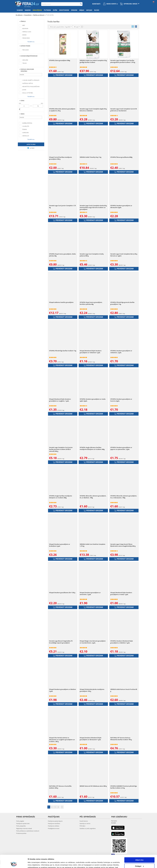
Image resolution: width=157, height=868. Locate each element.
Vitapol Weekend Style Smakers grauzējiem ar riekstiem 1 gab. (91, 352)
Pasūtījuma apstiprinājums (55, 821)
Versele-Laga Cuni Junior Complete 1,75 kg (62, 206)
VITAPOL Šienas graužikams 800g (121, 157)
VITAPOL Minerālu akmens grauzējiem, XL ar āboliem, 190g (93, 497)
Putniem (47, 10)
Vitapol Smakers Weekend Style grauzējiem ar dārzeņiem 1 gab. (91, 739)
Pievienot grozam (63, 75)
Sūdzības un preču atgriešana (88, 828)
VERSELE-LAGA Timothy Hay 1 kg (90, 157)
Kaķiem (28, 10)
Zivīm (55, 10)
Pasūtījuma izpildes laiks (23, 823)
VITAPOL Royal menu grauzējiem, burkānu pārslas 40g (91, 303)
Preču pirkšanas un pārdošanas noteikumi (28, 831)
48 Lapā (77, 27)
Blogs (97, 10)
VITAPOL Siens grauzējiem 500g (60, 60)
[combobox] (62, 4)
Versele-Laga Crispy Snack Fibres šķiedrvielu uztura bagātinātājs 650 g (123, 545)
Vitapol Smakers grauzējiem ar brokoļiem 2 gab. (60, 545)
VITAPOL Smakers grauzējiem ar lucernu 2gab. (121, 400)
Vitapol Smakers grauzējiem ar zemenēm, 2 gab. (90, 593)
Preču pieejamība (21, 826)
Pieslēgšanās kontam (54, 828)
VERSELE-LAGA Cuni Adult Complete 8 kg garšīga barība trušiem (93, 61)
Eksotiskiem (64, 10)
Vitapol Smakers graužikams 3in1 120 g (62, 593)
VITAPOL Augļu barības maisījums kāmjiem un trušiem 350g (60, 497)
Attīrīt (31, 148)
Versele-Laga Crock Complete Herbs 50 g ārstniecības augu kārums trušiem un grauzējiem (93, 207)
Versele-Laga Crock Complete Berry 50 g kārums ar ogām (124, 255)
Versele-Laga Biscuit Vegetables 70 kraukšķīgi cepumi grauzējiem (61, 642)
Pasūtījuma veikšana (54, 826)
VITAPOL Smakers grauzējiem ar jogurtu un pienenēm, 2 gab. (121, 448)
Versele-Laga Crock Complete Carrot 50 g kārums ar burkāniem (124, 110)
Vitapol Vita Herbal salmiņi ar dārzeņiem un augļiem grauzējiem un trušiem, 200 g (62, 740)
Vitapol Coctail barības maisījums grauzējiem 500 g (60, 158)
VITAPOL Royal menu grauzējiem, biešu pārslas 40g (62, 255)
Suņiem (20, 10)
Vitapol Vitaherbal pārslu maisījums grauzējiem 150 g (92, 690)
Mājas (82, 10)
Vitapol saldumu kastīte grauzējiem (61, 302)
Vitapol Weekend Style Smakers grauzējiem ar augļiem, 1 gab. (60, 400)
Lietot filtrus (31, 144)
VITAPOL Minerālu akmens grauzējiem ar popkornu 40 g (62, 110)
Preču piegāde (20, 821)
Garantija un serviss (85, 823)
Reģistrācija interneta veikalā (24, 828)
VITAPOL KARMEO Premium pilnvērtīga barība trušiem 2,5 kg (124, 787)
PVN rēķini (82, 826)
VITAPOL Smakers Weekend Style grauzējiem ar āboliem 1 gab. (122, 642)
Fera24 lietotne (84, 821)
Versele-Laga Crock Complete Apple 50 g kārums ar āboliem (93, 110)
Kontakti (96, 4)
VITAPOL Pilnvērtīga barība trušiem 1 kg (63, 351)
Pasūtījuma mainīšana (54, 823)
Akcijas (89, 10)
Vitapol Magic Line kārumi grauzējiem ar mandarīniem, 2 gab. (93, 642)
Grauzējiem (37, 10)
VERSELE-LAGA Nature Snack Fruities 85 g (124, 690)
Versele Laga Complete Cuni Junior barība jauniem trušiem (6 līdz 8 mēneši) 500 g (61, 449)
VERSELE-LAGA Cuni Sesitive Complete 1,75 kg (92, 545)
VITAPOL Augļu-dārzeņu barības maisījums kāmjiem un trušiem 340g (92, 448)
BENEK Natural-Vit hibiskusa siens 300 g (93, 786)
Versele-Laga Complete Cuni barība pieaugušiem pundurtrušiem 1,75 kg (123, 61)
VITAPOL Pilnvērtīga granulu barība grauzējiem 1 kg (122, 303)
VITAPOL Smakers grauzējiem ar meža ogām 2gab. (93, 400)
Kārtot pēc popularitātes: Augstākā (61, 27)
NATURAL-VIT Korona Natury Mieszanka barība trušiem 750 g (121, 739)
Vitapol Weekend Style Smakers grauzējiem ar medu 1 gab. (121, 593)
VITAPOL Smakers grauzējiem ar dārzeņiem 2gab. (121, 206)
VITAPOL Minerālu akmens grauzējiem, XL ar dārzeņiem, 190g (124, 497)
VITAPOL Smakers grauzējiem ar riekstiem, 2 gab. (121, 352)
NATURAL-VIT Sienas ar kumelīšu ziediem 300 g (60, 787)
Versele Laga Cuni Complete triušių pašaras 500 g (92, 255)
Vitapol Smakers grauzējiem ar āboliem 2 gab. (63, 690)
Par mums (114, 821)
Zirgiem (74, 10)
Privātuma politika (21, 833)
